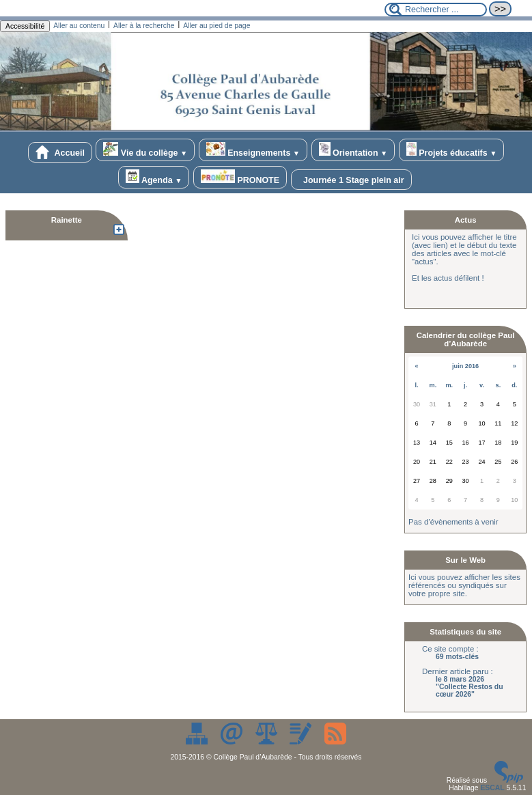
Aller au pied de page (216, 26)
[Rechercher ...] (436, 10)
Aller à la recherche (144, 26)
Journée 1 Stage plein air (351, 180)
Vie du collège (145, 150)
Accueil (60, 152)
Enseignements (253, 150)
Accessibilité (25, 26)
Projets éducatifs (452, 150)
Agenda (154, 177)
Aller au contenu (79, 26)
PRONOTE (240, 177)
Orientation (353, 150)
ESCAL (492, 788)
